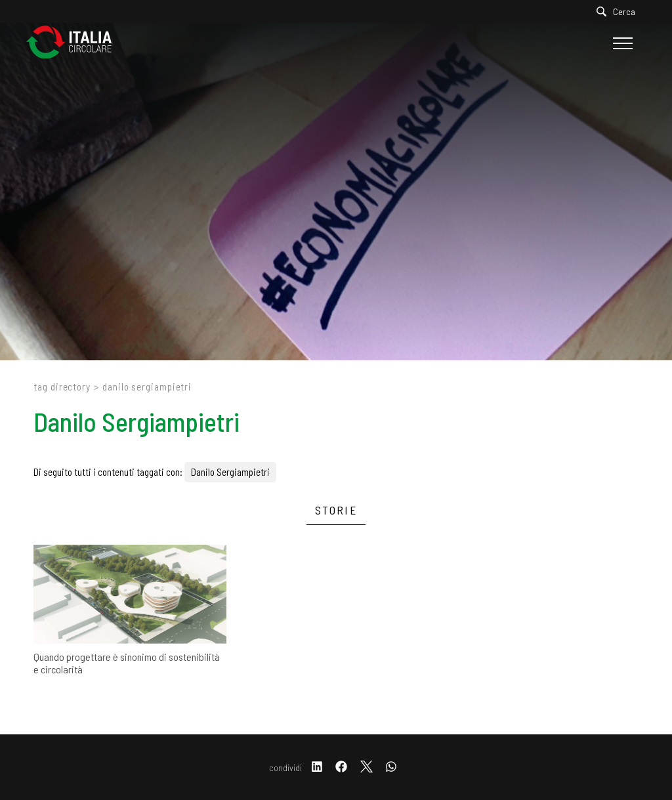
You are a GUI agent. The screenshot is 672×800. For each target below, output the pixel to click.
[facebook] (341, 768)
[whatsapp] (391, 768)
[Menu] (621, 43)
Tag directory (62, 387)
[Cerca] (619, 11)
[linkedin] (317, 768)
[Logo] (75, 43)
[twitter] (367, 768)
